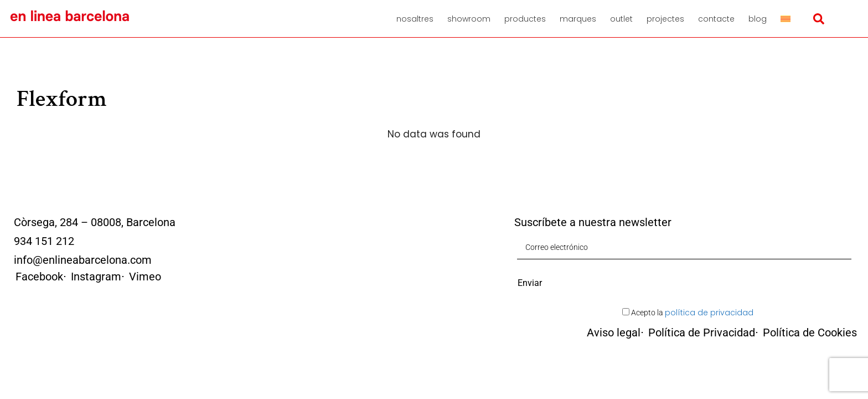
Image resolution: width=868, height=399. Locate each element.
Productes (525, 19)
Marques (578, 19)
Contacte (716, 19)
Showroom (469, 19)
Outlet (621, 19)
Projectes (665, 19)
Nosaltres (415, 19)
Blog (758, 19)
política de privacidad (709, 313)
